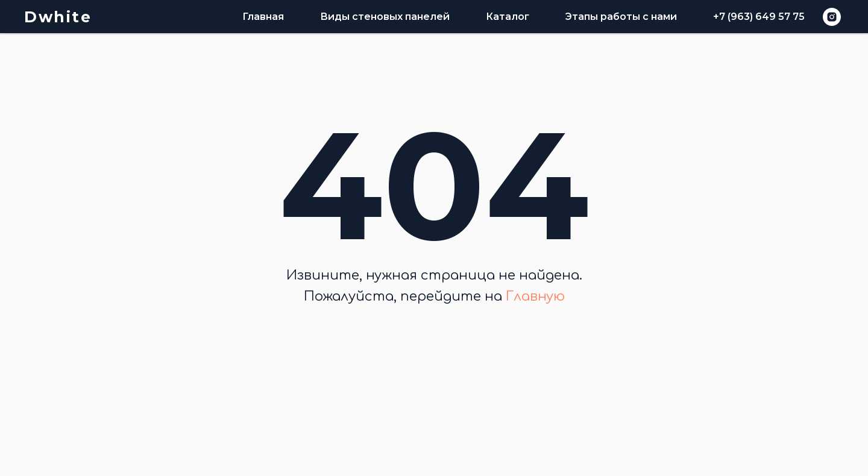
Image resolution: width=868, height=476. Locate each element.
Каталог (508, 17)
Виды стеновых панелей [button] (385, 17)
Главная (263, 17)
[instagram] (832, 17)
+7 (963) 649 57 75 (759, 17)
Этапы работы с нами (621, 17)
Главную (535, 296)
